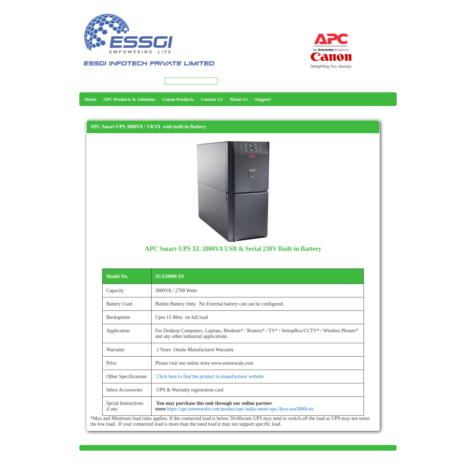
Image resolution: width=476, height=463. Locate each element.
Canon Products (178, 99)
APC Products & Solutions (129, 99)
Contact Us (212, 99)
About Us (239, 99)
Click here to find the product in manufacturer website (209, 376)
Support (263, 99)
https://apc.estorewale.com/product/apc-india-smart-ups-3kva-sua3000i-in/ (240, 409)
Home (90, 99)
